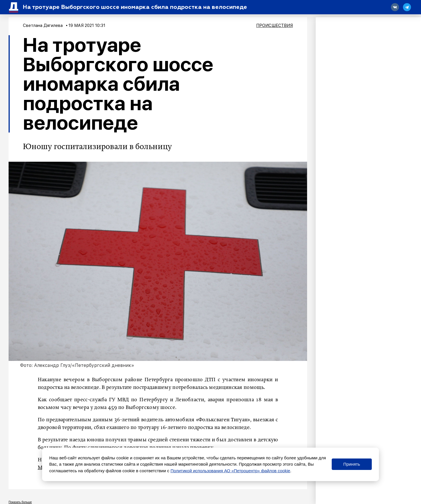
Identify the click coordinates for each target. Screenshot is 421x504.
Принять (352, 464)
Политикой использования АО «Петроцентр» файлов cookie (230, 471)
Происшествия (274, 25)
